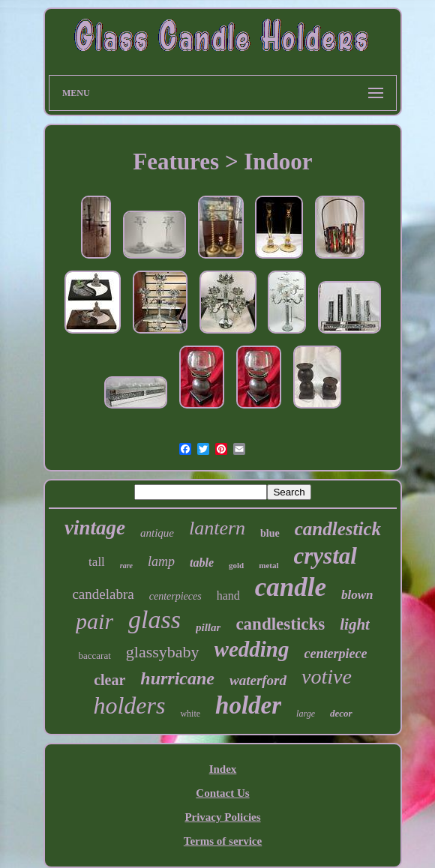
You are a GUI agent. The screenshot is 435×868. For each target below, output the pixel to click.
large (306, 714)
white (190, 714)
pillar (208, 627)
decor (341, 713)
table (202, 563)
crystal (325, 556)
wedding (252, 649)
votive (327, 676)
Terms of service (223, 841)
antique (157, 533)
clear (109, 680)
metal (268, 565)
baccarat (95, 655)
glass (154, 620)
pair (94, 621)
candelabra (103, 594)
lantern (217, 528)
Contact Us (222, 793)
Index (223, 769)
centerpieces (175, 596)
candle (291, 587)
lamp (161, 561)
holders (129, 705)
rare (126, 566)
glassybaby (163, 652)
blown (357, 595)
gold (236, 565)
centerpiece (336, 654)
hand (228, 596)
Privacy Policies (222, 817)
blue (270, 533)
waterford (258, 680)
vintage (95, 528)
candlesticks (280, 624)
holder (248, 705)
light (355, 624)
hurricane (177, 678)
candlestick (338, 529)
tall (97, 562)
